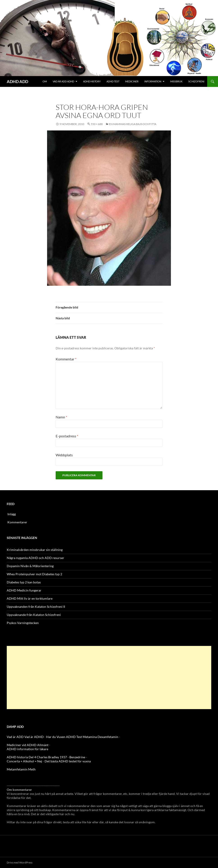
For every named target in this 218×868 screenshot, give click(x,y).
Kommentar (66, 359)
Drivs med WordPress (20, 862)
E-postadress (67, 436)
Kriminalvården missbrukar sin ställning (35, 550)
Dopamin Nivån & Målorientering (30, 566)
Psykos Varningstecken (23, 623)
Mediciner (132, 81)
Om (45, 81)
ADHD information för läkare (27, 749)
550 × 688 (97, 124)
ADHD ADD (17, 81)
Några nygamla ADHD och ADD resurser (35, 558)
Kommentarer (17, 522)
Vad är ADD (15, 737)
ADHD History (92, 81)
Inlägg (12, 514)
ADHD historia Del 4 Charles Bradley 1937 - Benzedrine (46, 757)
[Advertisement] (109, 678)
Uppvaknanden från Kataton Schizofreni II (36, 607)
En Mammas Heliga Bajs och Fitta (133, 124)
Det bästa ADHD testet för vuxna (68, 761)
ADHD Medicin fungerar (24, 590)
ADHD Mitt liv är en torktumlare (30, 598)
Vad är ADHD (34, 737)
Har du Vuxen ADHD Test (64, 737)
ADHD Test (113, 81)
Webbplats (64, 455)
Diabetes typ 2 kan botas (24, 582)
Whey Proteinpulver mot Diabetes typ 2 (34, 574)
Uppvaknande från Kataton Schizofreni (34, 615)
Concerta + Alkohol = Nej (24, 761)
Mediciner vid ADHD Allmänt (28, 745)
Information (153, 81)
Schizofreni (196, 81)
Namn (61, 417)
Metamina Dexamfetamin (100, 737)
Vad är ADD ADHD (63, 81)
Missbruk (176, 81)
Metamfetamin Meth (21, 769)
